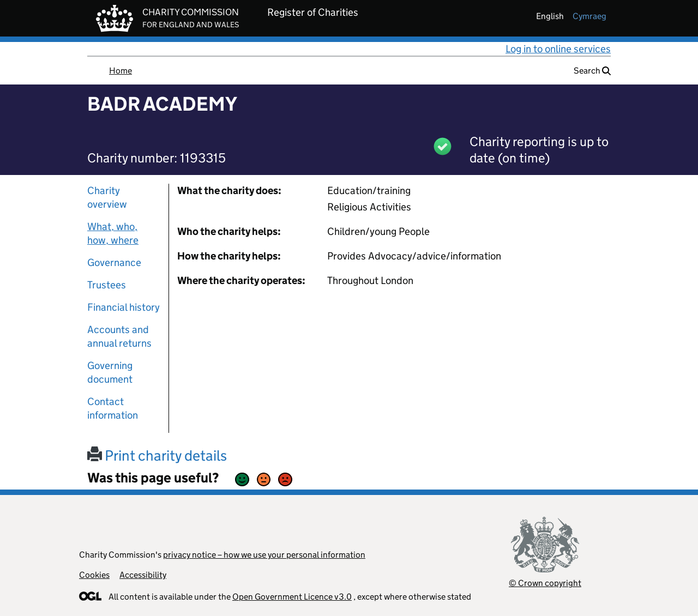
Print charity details (157, 455)
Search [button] (592, 71)
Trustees (107, 285)
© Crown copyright (545, 583)
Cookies (94, 575)
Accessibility (143, 575)
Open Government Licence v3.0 (292, 597)
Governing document (110, 372)
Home (121, 71)
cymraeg (589, 16)
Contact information (113, 408)
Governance (114, 262)
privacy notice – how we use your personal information (264, 555)
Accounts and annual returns (119, 336)
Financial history (124, 307)
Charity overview (107, 197)
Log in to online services (558, 49)
